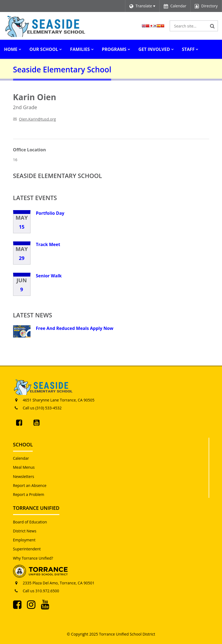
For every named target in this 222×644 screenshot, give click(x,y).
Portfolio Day (50, 213)
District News (25, 531)
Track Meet (48, 244)
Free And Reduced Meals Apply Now (75, 328)
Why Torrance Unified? (33, 558)
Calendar (21, 458)
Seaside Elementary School (58, 176)
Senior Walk (49, 276)
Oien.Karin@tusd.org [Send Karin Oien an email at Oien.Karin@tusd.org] (38, 119)
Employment (24, 540)
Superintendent (27, 549)
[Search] (212, 26)
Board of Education (30, 522)
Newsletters (24, 476)
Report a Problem (29, 494)
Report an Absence (30, 485)
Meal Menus (24, 467)
